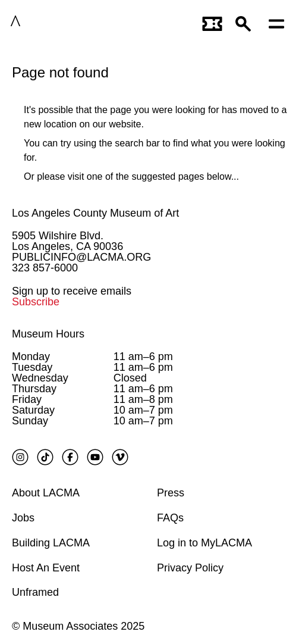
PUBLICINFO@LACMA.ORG (81, 257)
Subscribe (36, 302)
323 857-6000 (45, 268)
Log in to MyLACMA (205, 543)
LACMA (52, 23)
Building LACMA (51, 543)
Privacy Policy (190, 568)
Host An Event (46, 568)
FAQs (170, 518)
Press (171, 493)
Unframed (35, 592)
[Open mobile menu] (279, 23)
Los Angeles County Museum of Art (95, 213)
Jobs (23, 518)
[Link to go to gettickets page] (213, 23)
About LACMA (46, 493)
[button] (246, 23)
